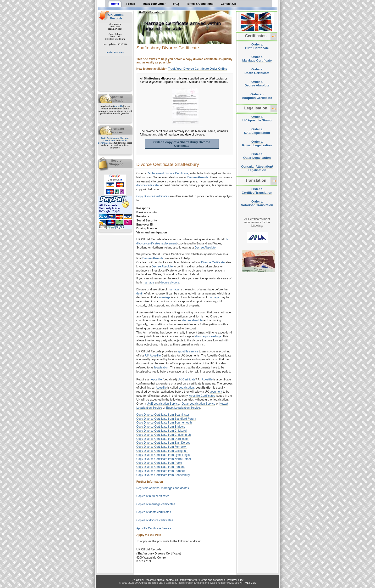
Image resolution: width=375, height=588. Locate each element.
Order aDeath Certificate (257, 71)
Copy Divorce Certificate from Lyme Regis (163, 455)
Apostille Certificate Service (154, 528)
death (140, 294)
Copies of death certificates (154, 512)
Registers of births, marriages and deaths (163, 488)
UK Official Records (116, 17)
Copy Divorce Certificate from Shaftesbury (163, 475)
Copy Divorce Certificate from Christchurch (163, 435)
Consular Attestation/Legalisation (257, 168)
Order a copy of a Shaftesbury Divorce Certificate (182, 144)
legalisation (161, 367)
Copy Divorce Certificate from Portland (161, 467)
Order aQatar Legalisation (257, 156)
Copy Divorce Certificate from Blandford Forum (166, 419)
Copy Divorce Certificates (152, 196)
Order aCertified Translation (257, 191)
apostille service (188, 351)
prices (160, 580)
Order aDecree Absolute (257, 84)
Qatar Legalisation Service (198, 404)
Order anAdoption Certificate (257, 96)
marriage (148, 283)
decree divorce (170, 283)
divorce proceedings (208, 336)
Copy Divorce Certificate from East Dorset (163, 443)
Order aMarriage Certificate (257, 59)
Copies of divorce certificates (155, 520)
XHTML (244, 583)
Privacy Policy (235, 580)
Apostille (119, 106)
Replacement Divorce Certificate (167, 173)
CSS (253, 583)
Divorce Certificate (213, 262)
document (216, 392)
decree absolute (192, 320)
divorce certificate (147, 185)
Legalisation (186, 388)
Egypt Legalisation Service (183, 408)
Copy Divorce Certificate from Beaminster (163, 415)
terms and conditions (213, 580)
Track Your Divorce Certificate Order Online (198, 69)
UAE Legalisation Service (163, 404)
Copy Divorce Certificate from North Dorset (164, 459)
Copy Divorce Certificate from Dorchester (163, 439)
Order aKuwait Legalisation (257, 143)
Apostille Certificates (202, 396)
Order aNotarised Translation (257, 203)
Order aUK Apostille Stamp (257, 119)
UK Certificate (187, 379)
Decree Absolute (198, 177)
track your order (189, 580)
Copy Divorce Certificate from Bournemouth (164, 423)
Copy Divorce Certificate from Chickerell (162, 431)
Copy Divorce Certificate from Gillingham (162, 451)
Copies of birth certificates (153, 496)
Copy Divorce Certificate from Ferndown (162, 447)
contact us (172, 580)
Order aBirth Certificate (257, 46)
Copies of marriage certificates (156, 504)
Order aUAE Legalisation (257, 131)
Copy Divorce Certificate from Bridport (160, 427)
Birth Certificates (110, 138)
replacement (169, 243)
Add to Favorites (115, 52)
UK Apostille (153, 356)
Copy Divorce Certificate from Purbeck (161, 471)
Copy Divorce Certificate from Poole (159, 463)
